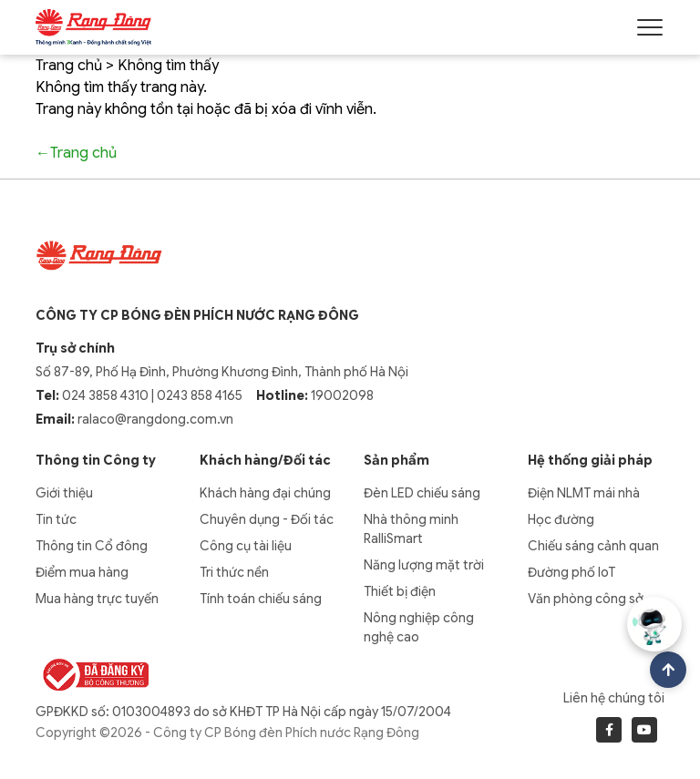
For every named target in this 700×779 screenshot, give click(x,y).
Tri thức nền (234, 572)
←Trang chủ (76, 153)
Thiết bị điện (400, 591)
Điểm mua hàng (82, 572)
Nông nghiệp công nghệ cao (419, 627)
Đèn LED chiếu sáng (422, 493)
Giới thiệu (64, 493)
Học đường (561, 519)
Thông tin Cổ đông (92, 546)
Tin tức (56, 519)
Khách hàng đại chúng (265, 493)
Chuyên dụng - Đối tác (267, 519)
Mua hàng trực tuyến (97, 599)
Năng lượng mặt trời (424, 565)
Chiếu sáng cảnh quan (593, 546)
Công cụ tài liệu (246, 546)
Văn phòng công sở (586, 599)
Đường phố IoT (571, 572)
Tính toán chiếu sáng (261, 599)
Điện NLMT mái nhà (584, 493)
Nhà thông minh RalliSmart (411, 529)
